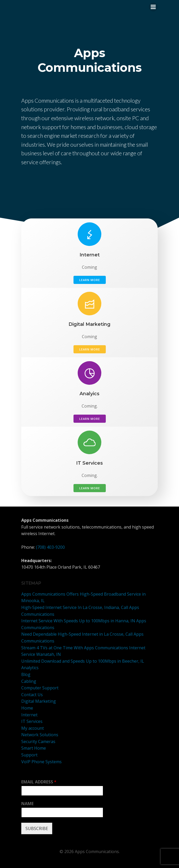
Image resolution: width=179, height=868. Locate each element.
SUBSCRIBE (37, 828)
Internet (29, 715)
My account (33, 728)
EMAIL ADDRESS (39, 782)
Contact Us (32, 695)
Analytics (30, 668)
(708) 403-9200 (50, 547)
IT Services (32, 721)
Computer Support (40, 688)
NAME (27, 804)
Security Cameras (38, 741)
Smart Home (34, 748)
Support (29, 755)
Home (27, 708)
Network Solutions (40, 735)
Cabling (29, 681)
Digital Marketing (39, 701)
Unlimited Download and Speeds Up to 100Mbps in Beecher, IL (83, 661)
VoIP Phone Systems (41, 762)
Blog (26, 674)
